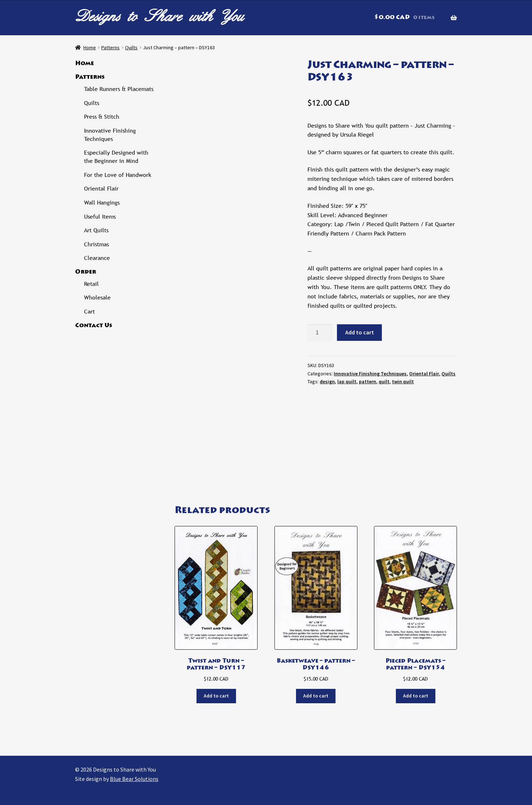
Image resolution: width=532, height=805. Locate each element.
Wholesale (97, 298)
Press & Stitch (102, 117)
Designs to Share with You (159, 16)
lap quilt (347, 381)
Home (90, 47)
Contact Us (94, 326)
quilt (384, 381)
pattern (367, 381)
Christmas (96, 244)
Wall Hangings (102, 203)
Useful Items (100, 217)
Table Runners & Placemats (119, 89)
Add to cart (360, 332)
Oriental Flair (424, 374)
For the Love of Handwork (118, 175)
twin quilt (403, 381)
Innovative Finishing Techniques (370, 374)
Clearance (97, 258)
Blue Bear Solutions (134, 779)
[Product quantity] (320, 333)
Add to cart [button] (216, 696)
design (327, 381)
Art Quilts (96, 230)
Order (86, 272)
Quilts (131, 47)
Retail (91, 284)
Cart (89, 312)
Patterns (110, 47)
